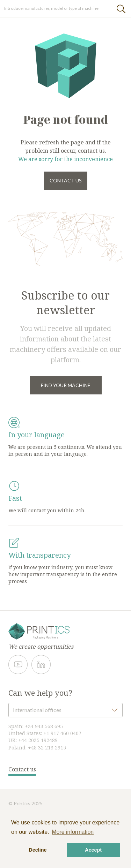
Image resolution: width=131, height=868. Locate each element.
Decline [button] (38, 850)
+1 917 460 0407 (62, 733)
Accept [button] (93, 850)
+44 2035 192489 (38, 740)
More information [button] (73, 832)
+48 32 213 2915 (47, 748)
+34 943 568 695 (44, 726)
